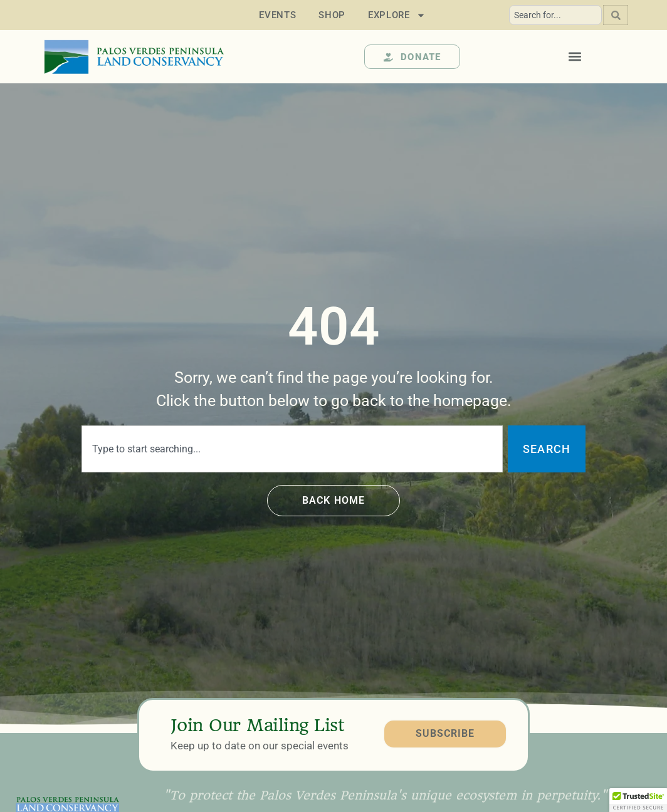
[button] (575, 57)
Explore (397, 15)
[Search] (616, 15)
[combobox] (555, 15)
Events (277, 15)
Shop (332, 15)
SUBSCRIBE (445, 734)
